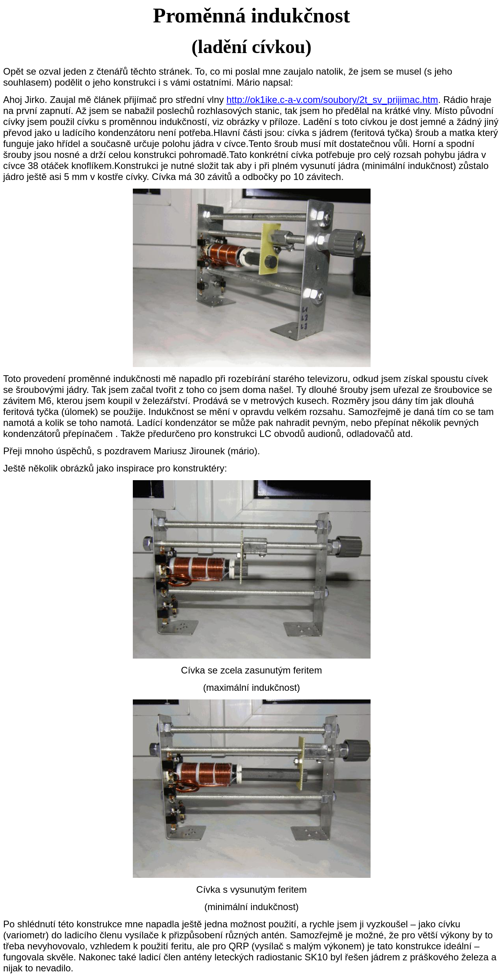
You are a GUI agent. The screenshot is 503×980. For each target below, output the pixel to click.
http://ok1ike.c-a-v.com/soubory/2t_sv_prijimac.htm (332, 100)
